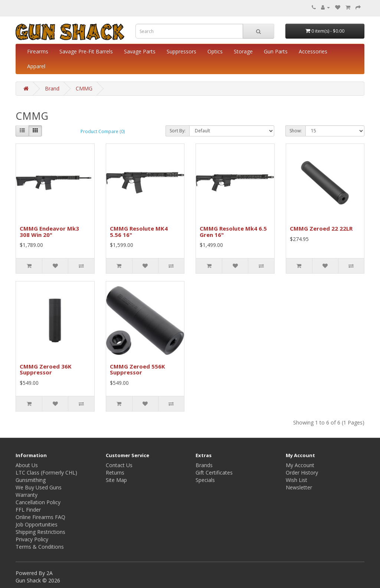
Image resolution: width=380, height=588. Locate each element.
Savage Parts (140, 51)
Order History (302, 473)
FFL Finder (28, 510)
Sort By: (178, 131)
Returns (115, 473)
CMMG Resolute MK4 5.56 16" (139, 232)
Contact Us (119, 465)
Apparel (36, 66)
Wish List (297, 480)
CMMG (84, 88)
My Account (300, 465)
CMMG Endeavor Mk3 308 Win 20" (49, 232)
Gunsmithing (31, 480)
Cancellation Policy (38, 502)
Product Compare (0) (103, 131)
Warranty (27, 495)
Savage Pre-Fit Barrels (86, 51)
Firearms (38, 51)
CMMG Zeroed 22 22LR (321, 228)
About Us (27, 465)
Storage (243, 51)
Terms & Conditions (40, 547)
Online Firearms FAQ (40, 517)
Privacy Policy (32, 539)
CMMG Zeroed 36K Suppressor (46, 369)
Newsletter (299, 487)
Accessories (313, 51)
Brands (204, 465)
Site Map (116, 480)
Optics (215, 51)
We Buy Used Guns (39, 487)
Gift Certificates (214, 473)
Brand (52, 88)
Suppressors (181, 51)
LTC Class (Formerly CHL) (46, 473)
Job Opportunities (37, 524)
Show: (296, 131)
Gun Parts (276, 51)
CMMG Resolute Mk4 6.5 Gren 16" (233, 232)
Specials (205, 480)
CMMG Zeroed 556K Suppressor (137, 369)
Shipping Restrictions (40, 532)
